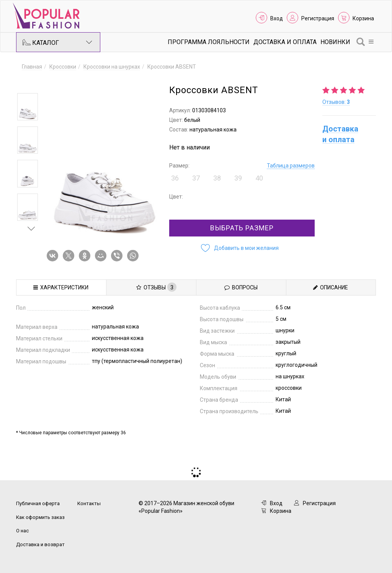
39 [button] (238, 178)
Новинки (335, 42)
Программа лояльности (209, 42)
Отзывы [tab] (156, 287)
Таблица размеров (291, 166)
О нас (22, 531)
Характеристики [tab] (61, 287)
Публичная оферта (38, 503)
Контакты (89, 503)
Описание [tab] (331, 287)
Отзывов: (336, 102)
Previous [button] (31, 82)
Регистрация (318, 18)
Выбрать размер (242, 228)
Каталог (57, 42)
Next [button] (31, 228)
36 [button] (175, 178)
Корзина (363, 18)
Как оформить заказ (40, 517)
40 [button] (259, 178)
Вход (277, 18)
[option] (28, 107)
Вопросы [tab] (241, 287)
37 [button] (196, 178)
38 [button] (217, 178)
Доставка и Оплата (285, 42)
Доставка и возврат (40, 544)
